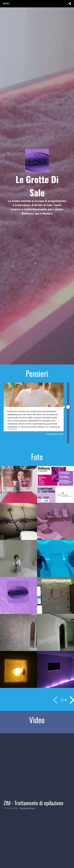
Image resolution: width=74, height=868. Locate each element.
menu (6, 4)
